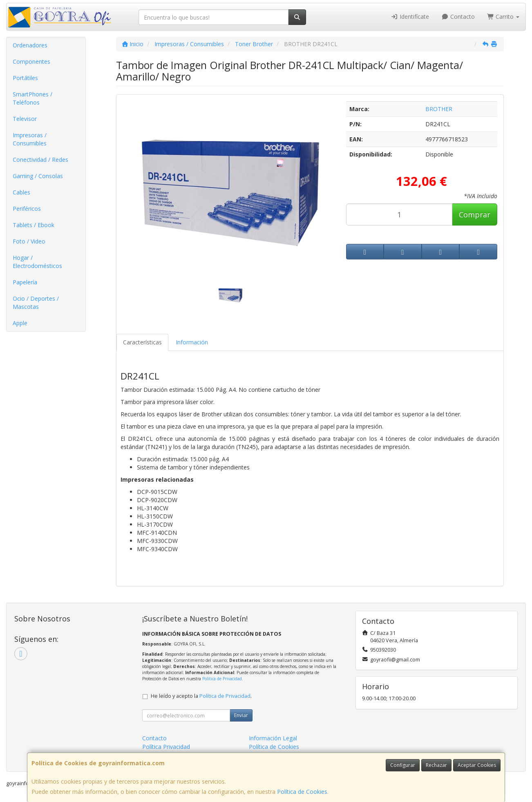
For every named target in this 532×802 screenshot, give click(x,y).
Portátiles (25, 78)
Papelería (25, 282)
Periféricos (27, 209)
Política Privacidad (166, 747)
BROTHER (439, 109)
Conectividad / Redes (40, 160)
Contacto (458, 17)
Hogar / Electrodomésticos (37, 262)
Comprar (475, 214)
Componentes (31, 61)
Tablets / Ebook (34, 225)
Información (192, 342)
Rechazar (436, 765)
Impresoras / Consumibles (30, 139)
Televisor (25, 119)
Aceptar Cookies (477, 765)
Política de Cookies (302, 792)
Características (142, 342)
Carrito (503, 17)
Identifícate (410, 17)
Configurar (403, 765)
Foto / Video (29, 241)
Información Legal (273, 738)
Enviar (241, 715)
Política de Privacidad (222, 679)
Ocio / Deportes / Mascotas (36, 303)
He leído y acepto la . (201, 696)
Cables (21, 192)
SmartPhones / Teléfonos (32, 98)
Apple (20, 323)
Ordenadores (30, 45)
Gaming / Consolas (38, 176)
